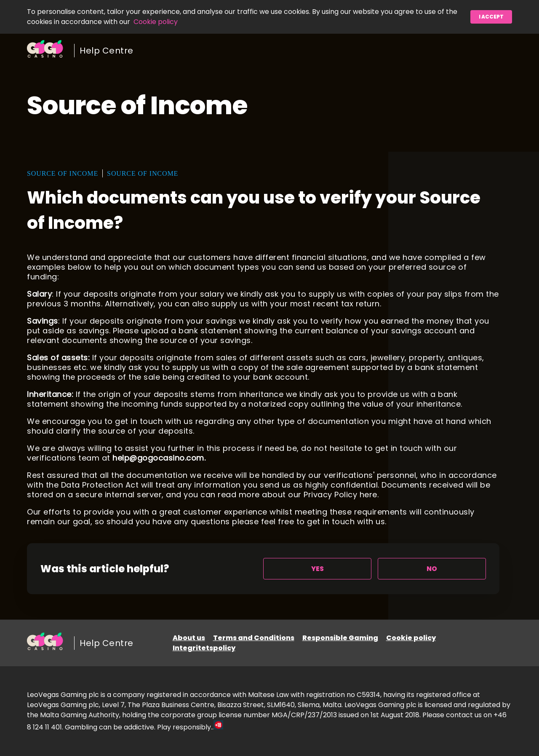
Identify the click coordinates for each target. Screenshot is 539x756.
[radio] (317, 569)
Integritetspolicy (204, 648)
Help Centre (107, 51)
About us (189, 638)
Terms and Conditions (254, 638)
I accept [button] (491, 17)
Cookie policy (156, 22)
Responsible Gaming (340, 638)
